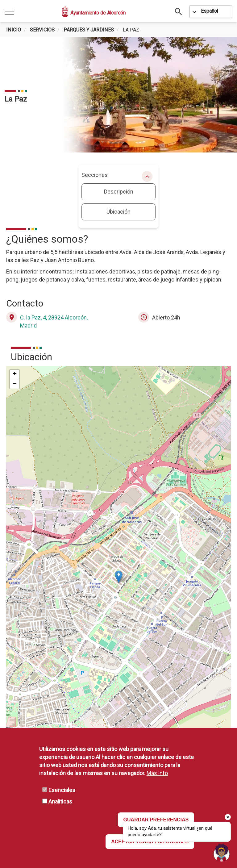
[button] (119, 577)
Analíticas (60, 801)
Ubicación (118, 212)
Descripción (119, 192)
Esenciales (62, 790)
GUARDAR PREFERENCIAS (156, 820)
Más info (157, 773)
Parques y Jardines (89, 30)
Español (209, 11)
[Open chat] (222, 853)
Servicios (42, 30)
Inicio (14, 30)
